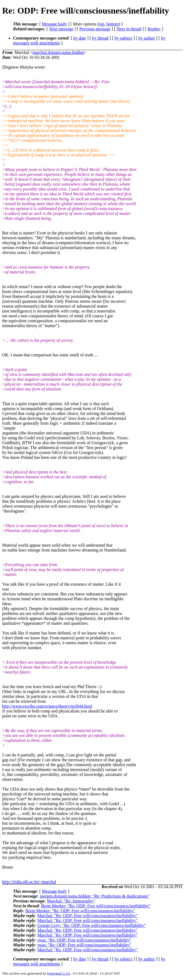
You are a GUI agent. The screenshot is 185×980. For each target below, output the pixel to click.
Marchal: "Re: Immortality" (71, 901)
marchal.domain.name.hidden (58, 52)
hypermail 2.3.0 (59, 973)
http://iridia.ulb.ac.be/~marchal (29, 882)
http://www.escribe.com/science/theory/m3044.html (47, 706)
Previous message (95, 29)
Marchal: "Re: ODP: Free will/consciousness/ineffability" (87, 916)
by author (147, 38)
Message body (54, 24)
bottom (112, 24)
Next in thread (129, 29)
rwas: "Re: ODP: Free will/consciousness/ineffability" (84, 940)
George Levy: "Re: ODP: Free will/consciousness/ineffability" (92, 925)
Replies (154, 29)
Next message (61, 29)
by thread (100, 38)
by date (80, 38)
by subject (123, 38)
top (101, 24)
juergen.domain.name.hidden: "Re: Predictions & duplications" (95, 896)
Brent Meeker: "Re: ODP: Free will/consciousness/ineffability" (96, 906)
